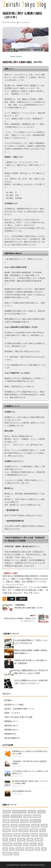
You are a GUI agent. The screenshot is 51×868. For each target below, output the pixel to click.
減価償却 (39, 840)
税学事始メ (9, 700)
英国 (37, 849)
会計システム (35, 821)
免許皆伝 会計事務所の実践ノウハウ (19, 709)
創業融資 (35, 826)
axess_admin (24, 22)
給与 (12, 849)
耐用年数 (29, 849)
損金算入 (43, 835)
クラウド (41, 812)
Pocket (19, 56)
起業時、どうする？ (12, 713)
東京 (5, 840)
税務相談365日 (10, 734)
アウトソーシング (19, 812)
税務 (26, 844)
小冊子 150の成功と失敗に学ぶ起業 (18, 717)
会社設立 (24, 821)
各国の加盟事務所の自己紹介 (22, 791)
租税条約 (18, 844)
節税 (40, 844)
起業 (16, 854)
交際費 (6, 821)
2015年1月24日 (10, 22)
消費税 (30, 840)
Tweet (12, 56)
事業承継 (37, 816)
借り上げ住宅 (24, 826)
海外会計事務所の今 (12, 738)
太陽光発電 (24, 830)
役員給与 (26, 835)
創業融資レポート (11, 721)
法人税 (13, 840)
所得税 (35, 835)
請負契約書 (8, 854)
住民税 (14, 826)
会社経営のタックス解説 (14, 705)
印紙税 (44, 826)
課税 (44, 849)
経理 (5, 849)
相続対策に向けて (11, 725)
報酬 (15, 830)
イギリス (32, 812)
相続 (12, 599)
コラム (6, 816)
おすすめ (7, 812)
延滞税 (17, 835)
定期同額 (34, 830)
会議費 (6, 826)
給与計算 (20, 849)
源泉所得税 (8, 844)
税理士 (33, 844)
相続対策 (22, 599)
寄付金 (43, 830)
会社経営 (15, 821)
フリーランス (16, 816)
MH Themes (40, 865)
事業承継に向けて (11, 730)
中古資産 (27, 816)
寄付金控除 (8, 835)
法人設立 (21, 840)
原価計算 (7, 830)
